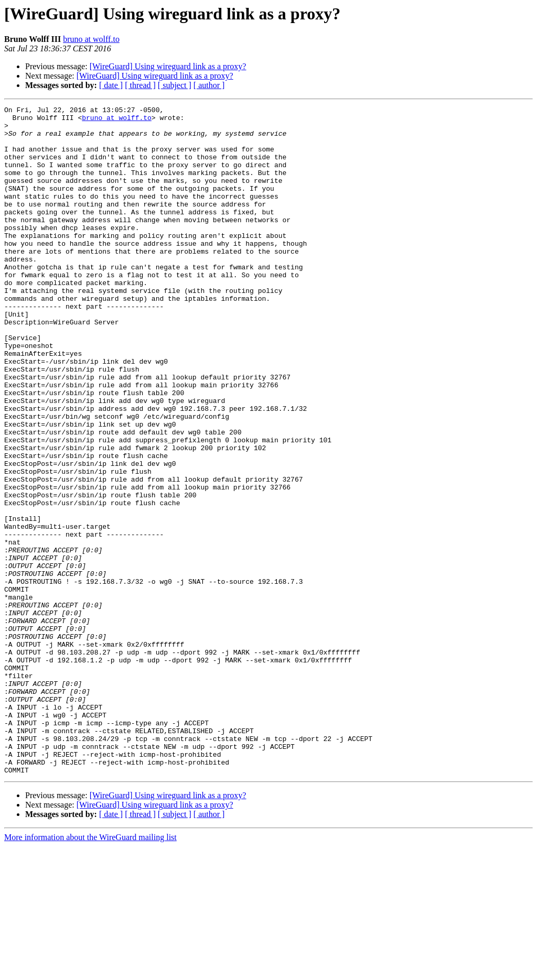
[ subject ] (175, 85)
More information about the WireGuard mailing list (90, 971)
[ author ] (209, 85)
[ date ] (111, 85)
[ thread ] (140, 85)
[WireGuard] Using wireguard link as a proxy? (168, 66)
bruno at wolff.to (91, 39)
